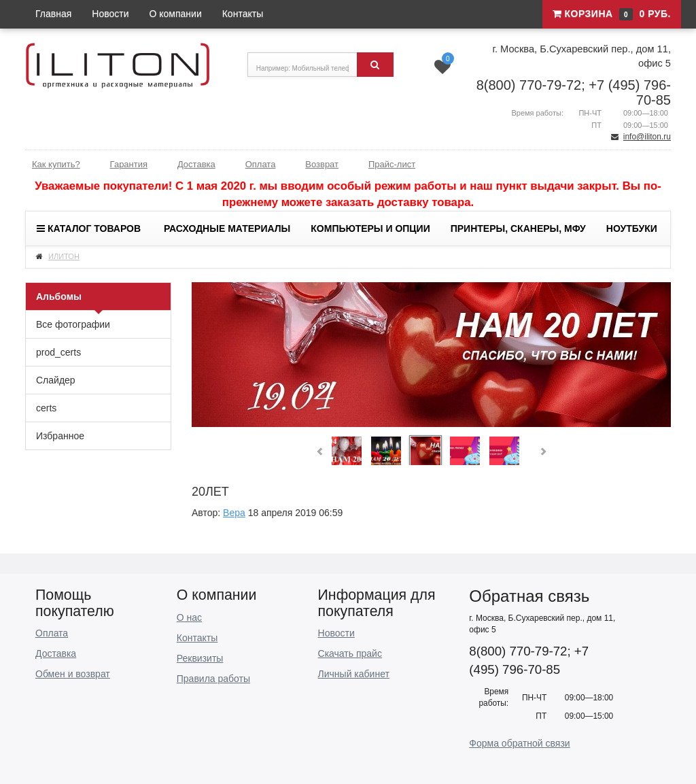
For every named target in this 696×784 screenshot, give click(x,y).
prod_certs (58, 352)
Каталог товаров (89, 228)
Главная (53, 14)
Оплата (261, 164)
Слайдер (56, 380)
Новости (110, 14)
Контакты (243, 14)
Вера (234, 513)
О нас (189, 617)
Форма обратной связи (519, 743)
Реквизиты (200, 658)
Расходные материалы (227, 228)
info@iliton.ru (647, 137)
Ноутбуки (632, 228)
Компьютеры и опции (370, 228)
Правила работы (213, 679)
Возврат (322, 164)
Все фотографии (73, 324)
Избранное (60, 436)
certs (46, 408)
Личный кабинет (354, 674)
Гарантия (129, 164)
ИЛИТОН (64, 256)
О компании (176, 14)
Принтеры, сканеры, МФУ (518, 228)
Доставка (196, 164)
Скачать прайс (350, 653)
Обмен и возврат (73, 674)
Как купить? (56, 164)
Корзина (612, 14)
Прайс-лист (392, 164)
